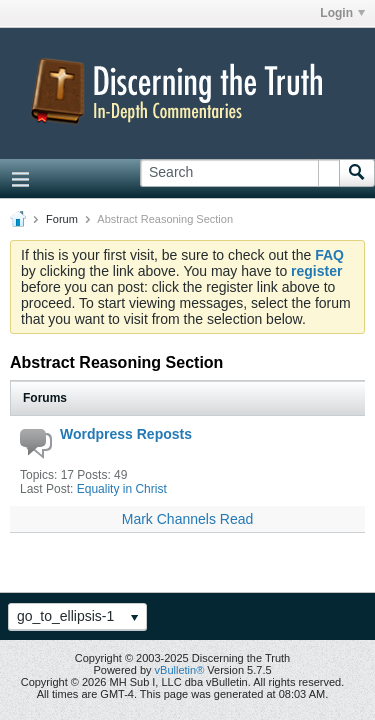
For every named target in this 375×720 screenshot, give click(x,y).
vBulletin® (180, 670)
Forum (62, 219)
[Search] (239, 173)
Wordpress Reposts (126, 434)
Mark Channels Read (188, 519)
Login (342, 13)
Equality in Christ (122, 489)
